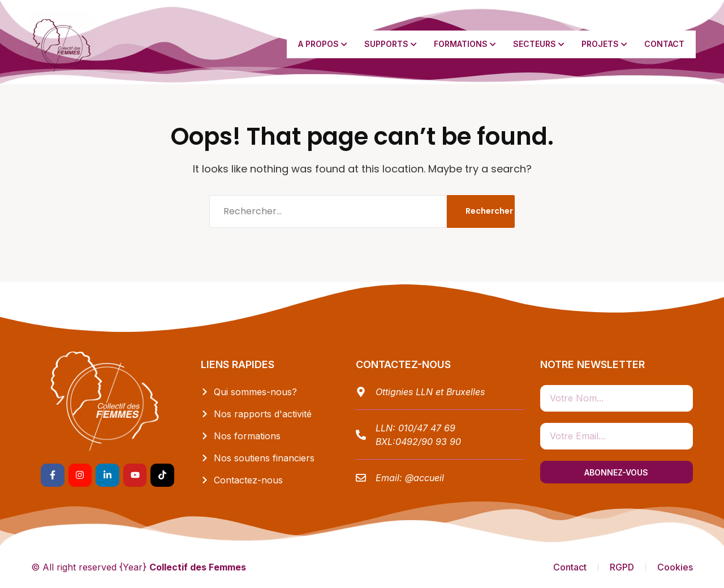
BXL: (385, 442)
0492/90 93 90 (428, 442)
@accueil (425, 478)
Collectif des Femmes (198, 567)
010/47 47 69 (427, 428)
